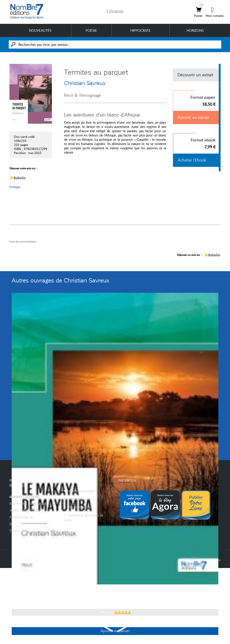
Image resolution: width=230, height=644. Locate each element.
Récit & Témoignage (83, 95)
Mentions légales (81, 507)
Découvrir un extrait (195, 75)
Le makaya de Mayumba (36, 591)
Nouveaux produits (82, 491)
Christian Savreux (85, 83)
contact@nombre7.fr (36, 531)
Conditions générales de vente (84, 518)
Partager (15, 187)
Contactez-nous (80, 499)
